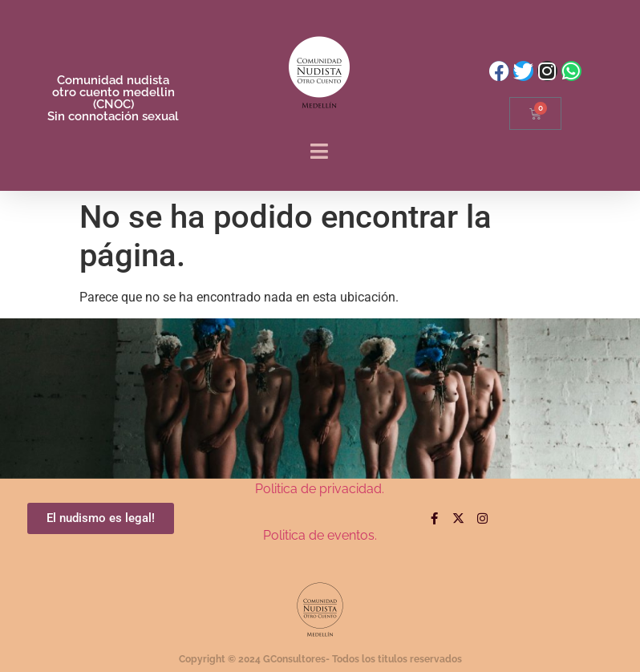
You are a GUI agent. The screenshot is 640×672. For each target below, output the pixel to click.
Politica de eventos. (320, 535)
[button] (320, 152)
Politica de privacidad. (320, 489)
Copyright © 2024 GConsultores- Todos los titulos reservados (320, 659)
